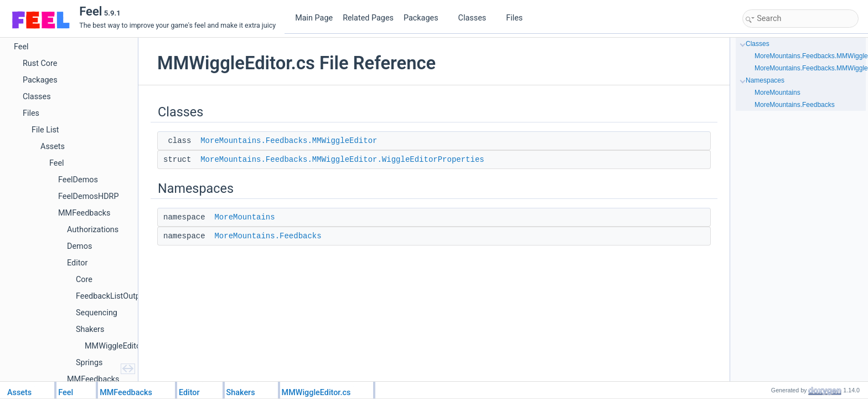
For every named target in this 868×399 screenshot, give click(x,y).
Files (518, 18)
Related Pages (368, 18)
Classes (477, 18)
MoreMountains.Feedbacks (268, 236)
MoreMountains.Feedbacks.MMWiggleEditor (289, 141)
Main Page (314, 18)
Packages (425, 18)
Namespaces (765, 80)
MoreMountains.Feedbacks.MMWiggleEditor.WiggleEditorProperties (342, 160)
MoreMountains (244, 217)
